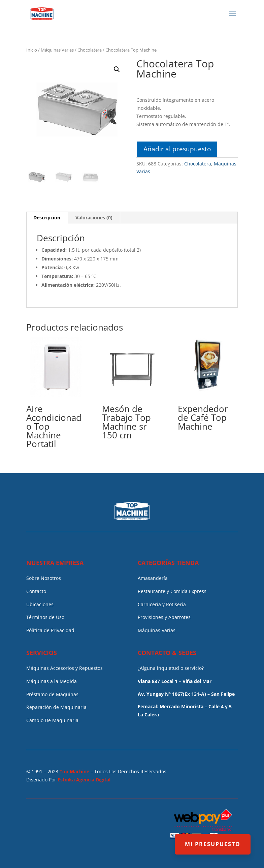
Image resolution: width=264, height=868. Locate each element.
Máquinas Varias (57, 50)
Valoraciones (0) (94, 218)
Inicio (32, 50)
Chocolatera (90, 50)
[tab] (47, 218)
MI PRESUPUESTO (213, 844)
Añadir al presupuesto (177, 149)
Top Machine (74, 771)
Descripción (47, 218)
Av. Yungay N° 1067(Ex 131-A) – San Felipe (186, 694)
